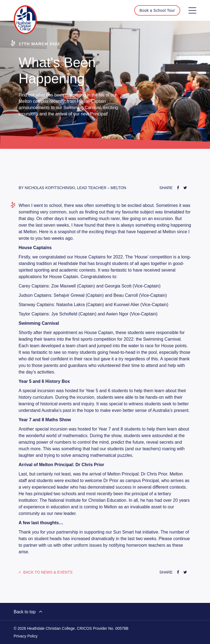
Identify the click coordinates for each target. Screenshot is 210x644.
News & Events (47, 572)
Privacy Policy (26, 636)
